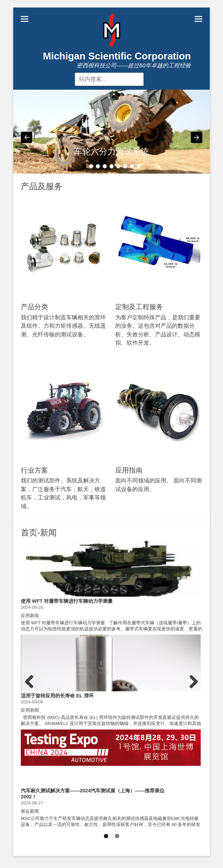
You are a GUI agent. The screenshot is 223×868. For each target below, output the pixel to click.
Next (193, 692)
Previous (32, 692)
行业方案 (34, 470)
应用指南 (129, 470)
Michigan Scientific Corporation (117, 56)
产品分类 (34, 307)
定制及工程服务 (139, 307)
